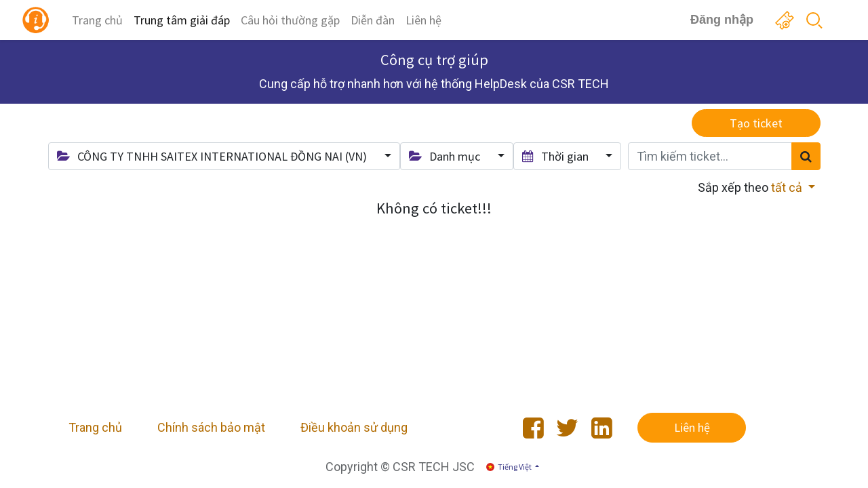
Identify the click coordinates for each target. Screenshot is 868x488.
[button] (224, 156)
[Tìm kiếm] (806, 156)
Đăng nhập (722, 20)
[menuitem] (97, 20)
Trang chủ (95, 427)
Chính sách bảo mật (211, 427)
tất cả (788, 187)
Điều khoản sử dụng (354, 427)
